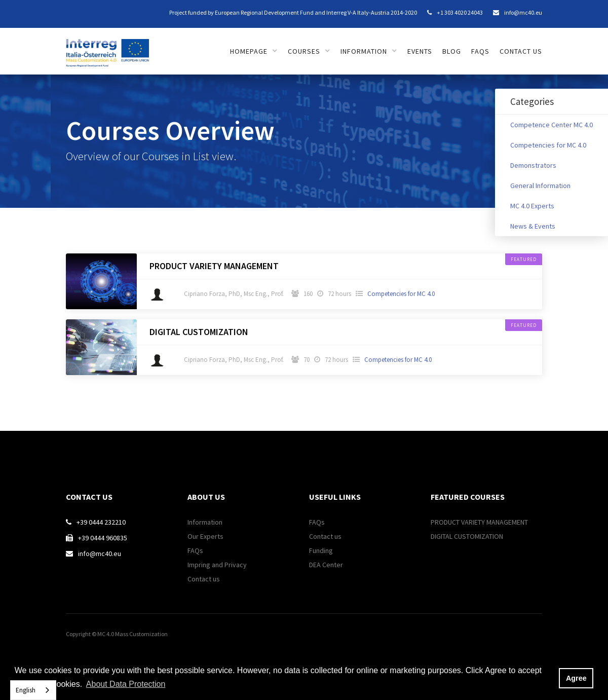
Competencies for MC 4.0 (548, 145)
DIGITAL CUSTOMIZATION (199, 332)
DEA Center (326, 565)
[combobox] (33, 690)
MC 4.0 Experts (532, 206)
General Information (540, 186)
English (26, 690)
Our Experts (205, 536)
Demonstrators (533, 165)
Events (420, 51)
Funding (321, 550)
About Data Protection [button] (126, 684)
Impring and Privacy (217, 565)
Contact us (521, 51)
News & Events (533, 226)
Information (205, 522)
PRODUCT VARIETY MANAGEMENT (214, 266)
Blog (452, 51)
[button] (254, 51)
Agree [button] (576, 678)
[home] (107, 47)
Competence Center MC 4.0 (552, 125)
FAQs (480, 51)
